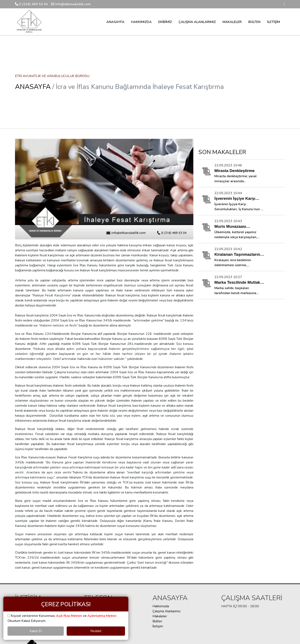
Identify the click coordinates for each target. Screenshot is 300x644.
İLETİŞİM (274, 22)
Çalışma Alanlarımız (166, 611)
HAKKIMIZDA (141, 22)
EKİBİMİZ (165, 22)
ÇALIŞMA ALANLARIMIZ (197, 22)
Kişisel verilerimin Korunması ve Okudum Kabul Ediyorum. (62, 618)
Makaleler (160, 616)
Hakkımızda (161, 606)
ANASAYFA (115, 22)
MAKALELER (232, 22)
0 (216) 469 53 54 (31, 4)
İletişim (158, 626)
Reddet (96, 631)
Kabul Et (36, 631)
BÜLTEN (254, 22)
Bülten (157, 621)
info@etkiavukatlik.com (71, 4)
